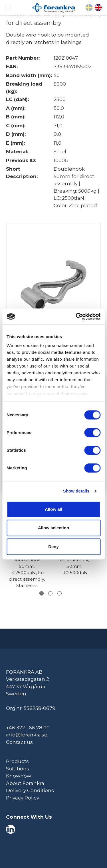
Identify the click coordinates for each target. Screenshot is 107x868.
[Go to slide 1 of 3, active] (42, 593)
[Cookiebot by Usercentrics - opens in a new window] (76, 316)
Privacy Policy (23, 798)
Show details (76, 491)
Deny (53, 547)
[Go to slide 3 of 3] (59, 593)
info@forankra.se (27, 735)
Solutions (18, 769)
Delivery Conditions (30, 790)
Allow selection (53, 528)
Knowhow (19, 776)
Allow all (53, 509)
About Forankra (25, 783)
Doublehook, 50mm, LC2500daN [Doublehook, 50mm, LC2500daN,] (75, 566)
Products (17, 761)
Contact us (19, 742)
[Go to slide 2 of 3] (50, 593)
